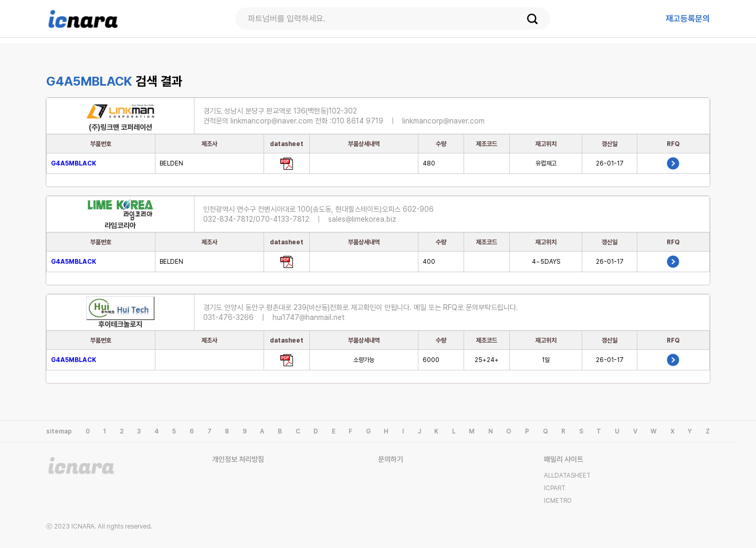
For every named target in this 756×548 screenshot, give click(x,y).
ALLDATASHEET (567, 475)
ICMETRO (558, 501)
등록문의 (688, 19)
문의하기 (391, 459)
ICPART (555, 488)
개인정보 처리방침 (238, 459)
